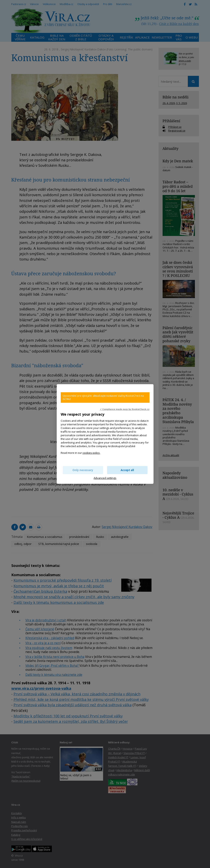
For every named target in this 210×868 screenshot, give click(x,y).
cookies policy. (91, 453)
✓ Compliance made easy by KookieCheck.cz (125, 409)
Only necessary (83, 470)
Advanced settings (105, 478)
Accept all (127, 470)
